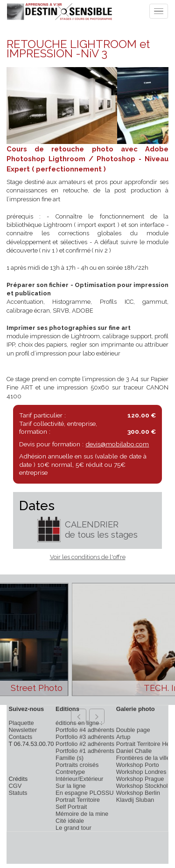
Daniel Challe (134, 751)
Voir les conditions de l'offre (88, 557)
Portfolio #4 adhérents (85, 730)
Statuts (18, 793)
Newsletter (23, 730)
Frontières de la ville (143, 758)
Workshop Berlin (138, 793)
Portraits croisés (77, 765)
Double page (133, 730)
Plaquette (21, 723)
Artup (123, 737)
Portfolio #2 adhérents (85, 744)
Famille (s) (70, 758)
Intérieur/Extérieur (79, 779)
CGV (15, 786)
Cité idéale (70, 821)
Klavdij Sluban (135, 800)
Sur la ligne (70, 786)
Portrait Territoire (78, 800)
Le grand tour (73, 828)
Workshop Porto (138, 765)
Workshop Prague (140, 779)
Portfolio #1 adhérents (85, 751)
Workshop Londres (141, 772)
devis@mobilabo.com (117, 444)
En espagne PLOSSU (85, 793)
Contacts (20, 737)
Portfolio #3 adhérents (85, 737)
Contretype (70, 772)
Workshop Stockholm (144, 786)
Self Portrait (71, 807)
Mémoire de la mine (82, 814)
